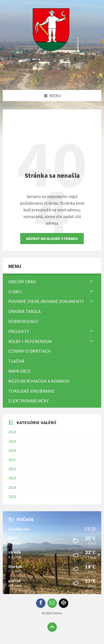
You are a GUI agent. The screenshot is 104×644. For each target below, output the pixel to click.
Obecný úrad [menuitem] (22, 282)
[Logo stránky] (52, 79)
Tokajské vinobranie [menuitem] (31, 391)
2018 (12, 432)
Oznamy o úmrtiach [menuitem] (29, 351)
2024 (12, 487)
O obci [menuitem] (15, 292)
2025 (12, 497)
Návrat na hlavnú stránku (52, 239)
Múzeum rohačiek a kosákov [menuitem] (39, 381)
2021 (12, 460)
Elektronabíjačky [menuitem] (28, 401)
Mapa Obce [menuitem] (20, 371)
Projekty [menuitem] (19, 331)
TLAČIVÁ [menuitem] (16, 361)
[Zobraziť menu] (92, 282)
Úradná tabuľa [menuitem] (25, 311)
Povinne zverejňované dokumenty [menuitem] (46, 301)
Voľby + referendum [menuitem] (30, 341)
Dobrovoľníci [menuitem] (23, 321)
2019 (12, 441)
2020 (12, 450)
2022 (12, 469)
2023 (12, 478)
